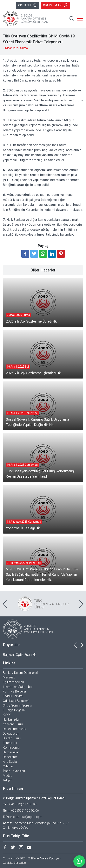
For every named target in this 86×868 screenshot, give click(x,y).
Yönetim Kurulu (13, 724)
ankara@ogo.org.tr (29, 817)
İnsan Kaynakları (14, 771)
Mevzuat (9, 677)
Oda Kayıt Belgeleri (16, 701)
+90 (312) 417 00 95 (23, 804)
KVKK (7, 715)
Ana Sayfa (10, 762)
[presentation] (5, 604)
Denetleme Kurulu (15, 729)
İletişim (8, 780)
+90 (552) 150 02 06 (25, 811)
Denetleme (10, 757)
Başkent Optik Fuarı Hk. (20, 655)
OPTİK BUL (28, 5)
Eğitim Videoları (13, 682)
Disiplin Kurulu (12, 738)
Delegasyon (11, 734)
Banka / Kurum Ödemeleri (20, 673)
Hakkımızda (11, 719)
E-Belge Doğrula (14, 710)
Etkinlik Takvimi (13, 696)
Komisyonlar (11, 748)
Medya (8, 776)
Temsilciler (10, 743)
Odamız (8, 766)
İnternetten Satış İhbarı (18, 687)
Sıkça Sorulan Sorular (17, 705)
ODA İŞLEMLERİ (56, 5)
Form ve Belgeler (15, 691)
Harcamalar (11, 752)
